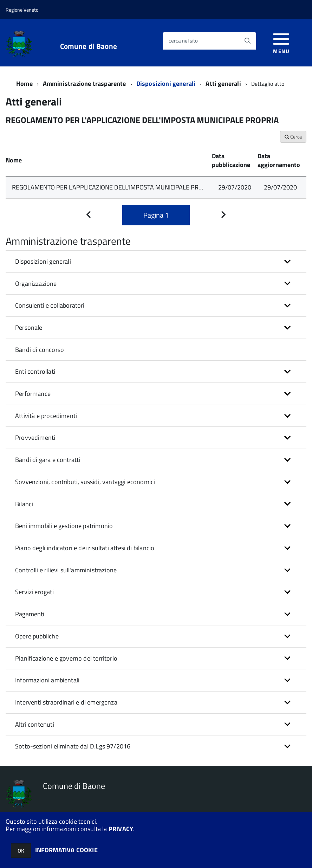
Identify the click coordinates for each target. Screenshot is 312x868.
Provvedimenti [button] (35, 438)
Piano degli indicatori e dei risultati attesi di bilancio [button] (85, 548)
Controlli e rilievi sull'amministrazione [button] (66, 570)
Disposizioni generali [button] (43, 261)
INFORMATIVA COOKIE (66, 850)
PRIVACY (121, 829)
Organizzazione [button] (36, 284)
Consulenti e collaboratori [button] (50, 305)
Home (24, 83)
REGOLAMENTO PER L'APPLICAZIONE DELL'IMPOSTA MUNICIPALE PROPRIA (114, 187)
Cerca (293, 137)
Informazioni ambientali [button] (47, 680)
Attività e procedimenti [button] (46, 416)
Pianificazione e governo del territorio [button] (66, 658)
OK (21, 851)
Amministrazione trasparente (84, 83)
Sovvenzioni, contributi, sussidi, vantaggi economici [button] (85, 482)
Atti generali (223, 83)
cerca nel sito (183, 41)
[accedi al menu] (281, 43)
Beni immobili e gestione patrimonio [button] (64, 526)
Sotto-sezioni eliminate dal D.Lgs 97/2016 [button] (73, 746)
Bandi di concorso (40, 350)
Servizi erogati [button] (34, 592)
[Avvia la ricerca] (247, 41)
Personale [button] (29, 327)
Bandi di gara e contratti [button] (48, 460)
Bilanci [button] (24, 504)
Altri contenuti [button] (35, 724)
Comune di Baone (89, 46)
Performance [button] (33, 394)
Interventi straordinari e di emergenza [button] (66, 702)
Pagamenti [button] (30, 614)
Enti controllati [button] (35, 371)
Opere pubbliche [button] (37, 636)
